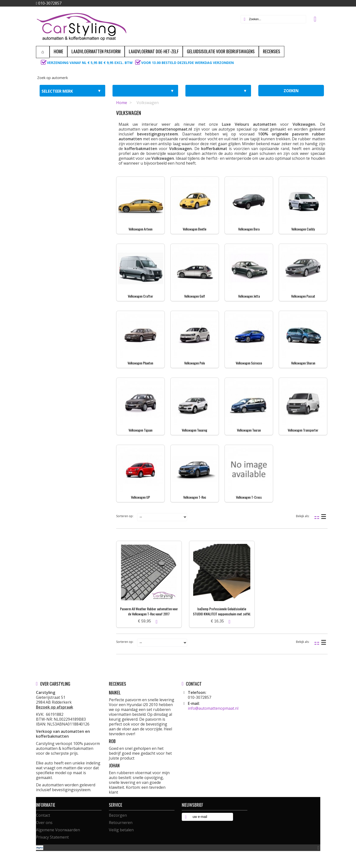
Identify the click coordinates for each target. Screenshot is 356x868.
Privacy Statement (52, 837)
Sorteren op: (125, 516)
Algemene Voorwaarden (58, 830)
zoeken (291, 91)
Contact (43, 815)
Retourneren (121, 823)
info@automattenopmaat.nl (213, 708)
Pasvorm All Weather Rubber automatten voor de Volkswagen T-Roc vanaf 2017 (149, 611)
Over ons (44, 823)
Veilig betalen (121, 830)
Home (122, 103)
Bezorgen (118, 815)
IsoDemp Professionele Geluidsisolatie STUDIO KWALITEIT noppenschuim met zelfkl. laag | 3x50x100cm (222, 614)
